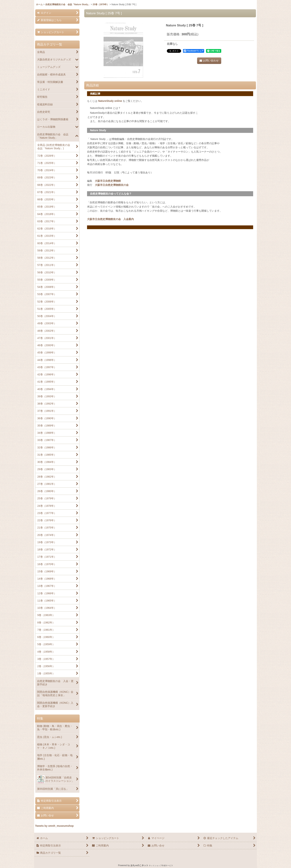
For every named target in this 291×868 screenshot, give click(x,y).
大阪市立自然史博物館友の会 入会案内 (110, 219)
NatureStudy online (110, 101)
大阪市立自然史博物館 (108, 181)
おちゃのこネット (139, 865)
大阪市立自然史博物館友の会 (112, 185)
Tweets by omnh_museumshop (54, 826)
